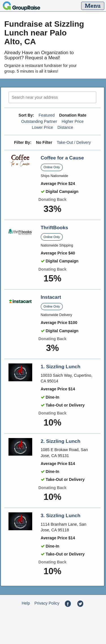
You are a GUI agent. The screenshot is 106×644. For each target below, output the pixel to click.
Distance (65, 127)
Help (26, 603)
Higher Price (73, 121)
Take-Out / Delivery (74, 142)
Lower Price (42, 127)
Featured (47, 115)
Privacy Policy (47, 603)
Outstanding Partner (39, 121)
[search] (52, 97)
